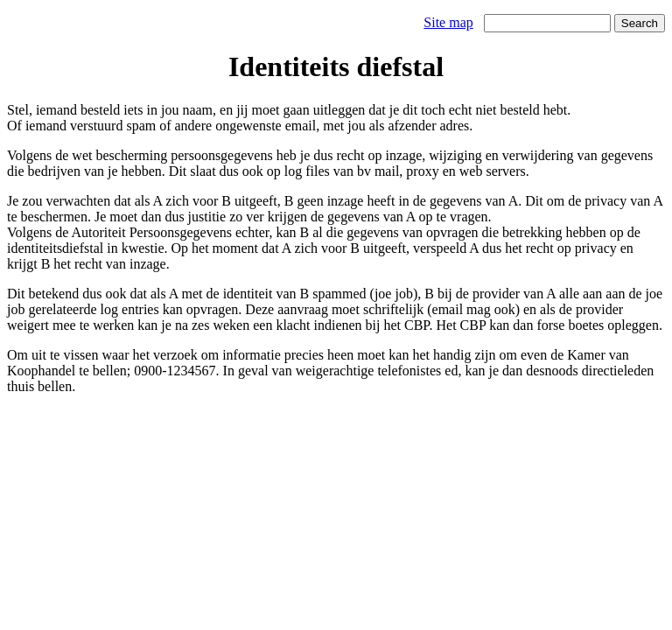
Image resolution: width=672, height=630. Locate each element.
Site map (448, 22)
